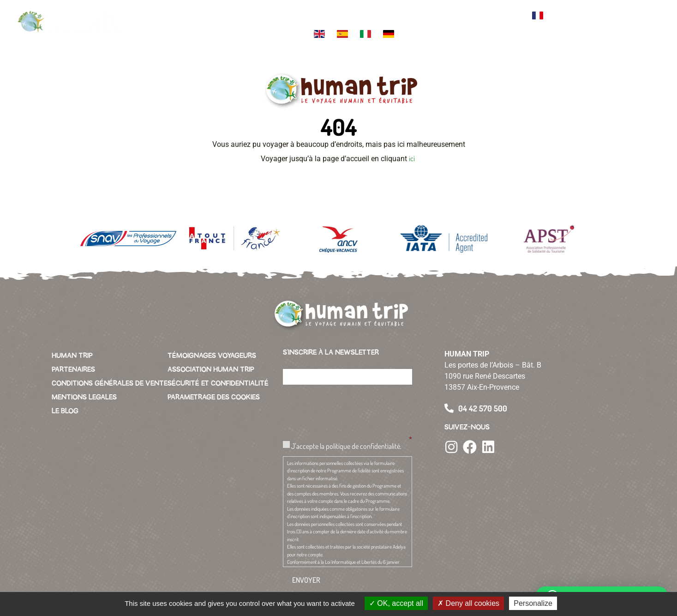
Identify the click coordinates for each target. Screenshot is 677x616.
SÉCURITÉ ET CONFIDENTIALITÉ (218, 383)
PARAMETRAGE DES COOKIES (214, 397)
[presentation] (353, 410)
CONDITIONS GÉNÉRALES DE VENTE (110, 383)
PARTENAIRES (73, 369)
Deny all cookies (468, 603)
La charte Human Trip (344, 16)
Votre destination (226, 16)
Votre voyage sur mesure (182, 16)
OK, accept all (396, 603)
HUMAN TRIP (72, 356)
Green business (425, 16)
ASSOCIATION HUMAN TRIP (211, 369)
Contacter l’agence (507, 16)
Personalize (533, 603)
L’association (386, 12)
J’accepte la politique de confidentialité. (346, 446)
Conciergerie (464, 12)
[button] (649, 23)
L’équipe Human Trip (304, 16)
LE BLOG (65, 411)
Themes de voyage (265, 16)
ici (413, 158)
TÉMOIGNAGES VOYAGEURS (212, 356)
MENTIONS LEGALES (84, 397)
